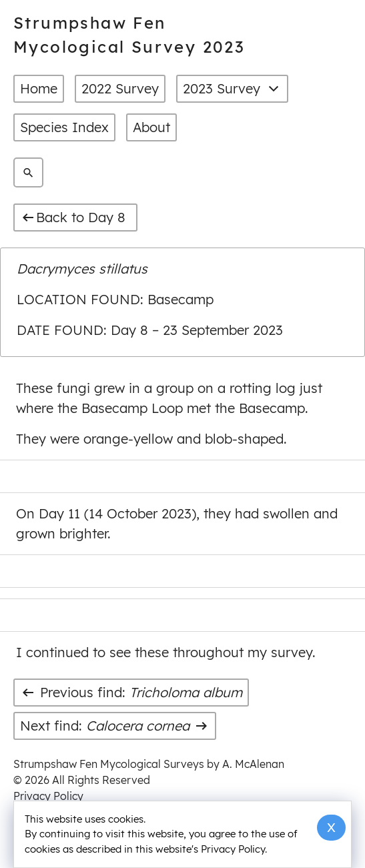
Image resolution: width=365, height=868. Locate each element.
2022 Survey (120, 88)
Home (39, 88)
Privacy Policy (48, 796)
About (151, 127)
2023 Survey (232, 89)
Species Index (64, 127)
